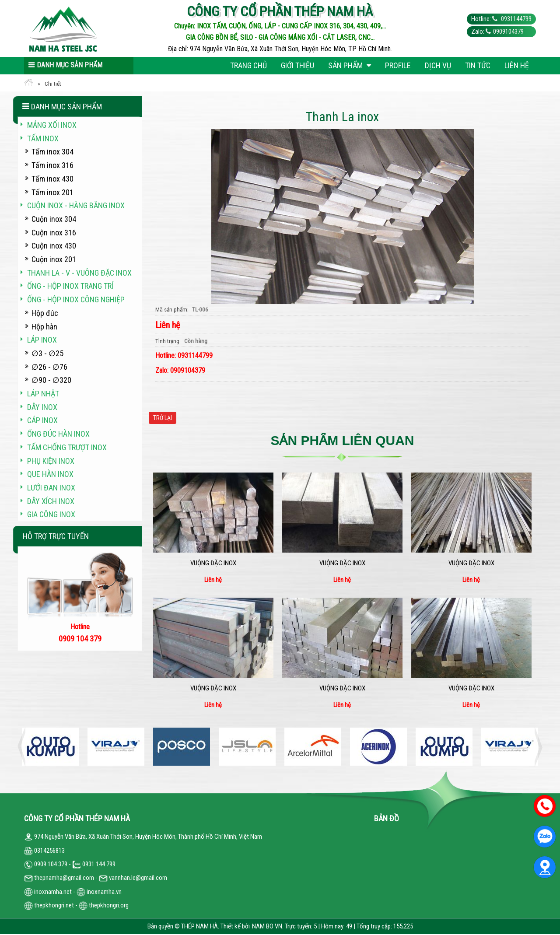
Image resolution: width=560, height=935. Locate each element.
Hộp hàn (44, 327)
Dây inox (42, 407)
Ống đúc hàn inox (58, 434)
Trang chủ (248, 65)
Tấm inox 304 (52, 152)
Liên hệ (517, 65)
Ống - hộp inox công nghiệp (76, 299)
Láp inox (42, 340)
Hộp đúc (45, 313)
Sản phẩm (350, 65)
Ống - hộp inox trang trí (70, 286)
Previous (24, 747)
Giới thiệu (297, 65)
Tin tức (478, 65)
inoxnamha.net (53, 892)
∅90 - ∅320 (51, 380)
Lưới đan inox (51, 488)
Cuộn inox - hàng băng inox (76, 205)
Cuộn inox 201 (54, 259)
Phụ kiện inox (51, 461)
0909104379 (508, 32)
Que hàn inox (50, 474)
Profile (398, 65)
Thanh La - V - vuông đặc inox (79, 273)
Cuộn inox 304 (54, 219)
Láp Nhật (43, 394)
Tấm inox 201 (52, 192)
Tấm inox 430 (52, 179)
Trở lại (163, 418)
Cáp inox (42, 420)
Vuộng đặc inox (213, 563)
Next (536, 747)
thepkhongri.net (49, 905)
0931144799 (516, 19)
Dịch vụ (438, 65)
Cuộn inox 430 (54, 246)
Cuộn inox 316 (54, 233)
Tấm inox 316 (52, 165)
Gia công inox (51, 514)
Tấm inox (43, 138)
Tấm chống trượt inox (67, 447)
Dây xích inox (51, 501)
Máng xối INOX (52, 125)
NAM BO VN (267, 926)
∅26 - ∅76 (49, 367)
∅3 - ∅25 (47, 353)
